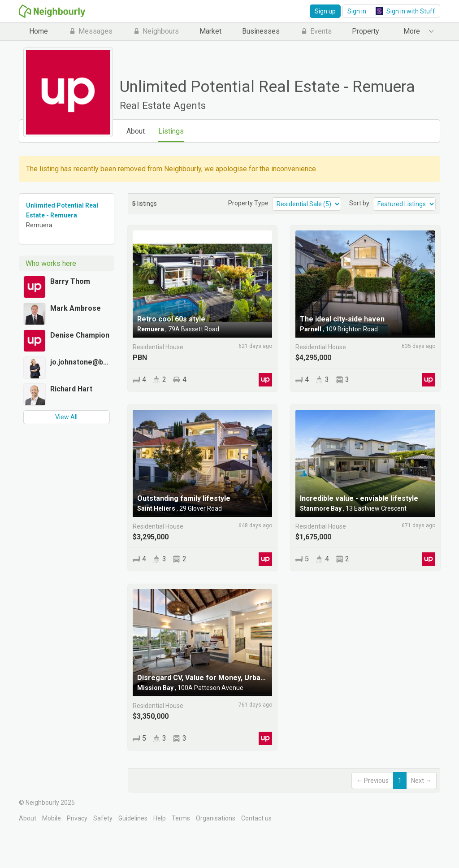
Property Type (248, 203)
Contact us (256, 818)
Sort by (359, 203)
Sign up (325, 11)
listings (145, 204)
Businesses (261, 31)
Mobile (52, 818)
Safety (103, 818)
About (136, 131)
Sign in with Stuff (405, 11)
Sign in (357, 11)
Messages (91, 31)
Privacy (77, 818)
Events (316, 31)
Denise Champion (80, 335)
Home (39, 31)
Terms (181, 818)
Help (160, 818)
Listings (171, 131)
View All (66, 417)
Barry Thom (70, 281)
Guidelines (133, 818)
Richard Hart (71, 389)
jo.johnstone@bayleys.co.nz (80, 362)
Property (366, 31)
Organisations (216, 818)
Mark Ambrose (76, 308)
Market (210, 31)
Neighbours (156, 31)
